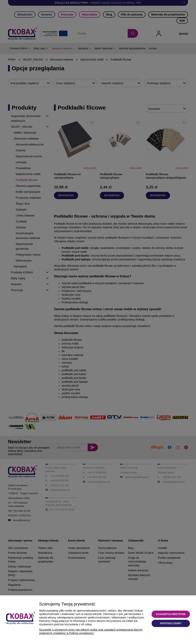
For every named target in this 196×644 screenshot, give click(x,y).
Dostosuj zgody (171, 623)
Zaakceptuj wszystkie (171, 614)
